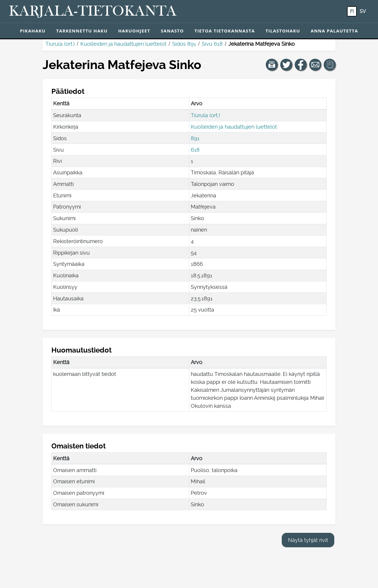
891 (195, 138)
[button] (272, 65)
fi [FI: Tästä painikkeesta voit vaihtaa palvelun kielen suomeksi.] (352, 11)
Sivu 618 (212, 44)
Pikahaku (33, 31)
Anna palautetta (334, 31)
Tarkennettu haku (82, 31)
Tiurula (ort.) (60, 44)
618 (195, 150)
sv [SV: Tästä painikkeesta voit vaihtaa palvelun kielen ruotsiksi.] (363, 11)
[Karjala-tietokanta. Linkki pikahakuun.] (93, 12)
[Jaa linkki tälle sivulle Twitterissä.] (286, 65)
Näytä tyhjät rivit (308, 540)
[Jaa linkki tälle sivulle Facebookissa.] (301, 65)
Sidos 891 (184, 44)
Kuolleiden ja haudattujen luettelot (123, 44)
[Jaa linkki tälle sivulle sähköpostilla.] (315, 65)
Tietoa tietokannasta (225, 31)
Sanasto (172, 31)
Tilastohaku (283, 31)
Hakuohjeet (134, 31)
